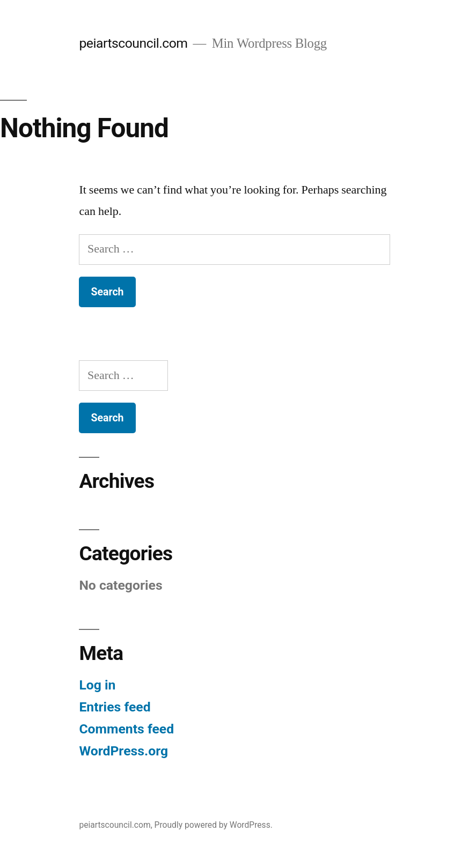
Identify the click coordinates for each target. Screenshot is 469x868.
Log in (97, 685)
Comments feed (126, 729)
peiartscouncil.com (133, 43)
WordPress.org (123, 751)
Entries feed (115, 707)
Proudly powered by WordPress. (214, 825)
